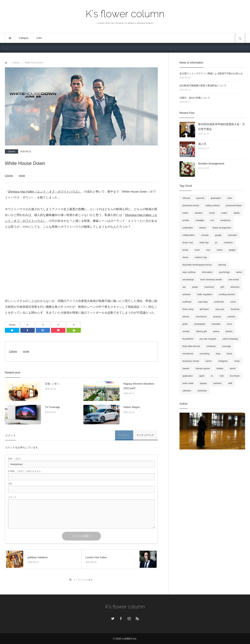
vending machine (227, 294)
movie (22, 176)
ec (212, 376)
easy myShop (189, 272)
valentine (187, 391)
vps (184, 287)
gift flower (204, 309)
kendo (185, 250)
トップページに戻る (83, 580)
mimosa (186, 198)
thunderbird (188, 339)
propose (217, 317)
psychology (224, 272)
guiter (185, 324)
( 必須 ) (15, 459)
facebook (235, 309)
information (207, 272)
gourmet (200, 198)
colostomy (209, 287)
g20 (222, 287)
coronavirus (201, 317)
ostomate (232, 235)
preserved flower (234, 205)
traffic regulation (205, 294)
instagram (223, 361)
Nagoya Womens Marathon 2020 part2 (139, 386)
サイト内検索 (240, 38)
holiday (220, 368)
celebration (188, 228)
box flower (235, 376)
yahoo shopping (230, 339)
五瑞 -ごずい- (52, 384)
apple (202, 376)
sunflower (187, 302)
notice (185, 213)
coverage (226, 346)
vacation (199, 213)
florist (229, 354)
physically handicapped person (197, 265)
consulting (204, 354)
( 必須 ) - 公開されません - (25, 471)
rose (208, 250)
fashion (229, 331)
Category (24, 38)
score (229, 324)
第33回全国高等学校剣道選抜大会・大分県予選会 (221, 127)
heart (197, 250)
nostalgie (200, 220)
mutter (224, 213)
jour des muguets (208, 339)
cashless (217, 383)
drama (216, 331)
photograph (200, 324)
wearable (216, 324)
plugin (195, 287)
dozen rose (188, 242)
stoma (185, 257)
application (188, 376)
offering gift (201, 331)
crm (212, 220)
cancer (208, 361)
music (237, 361)
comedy (205, 235)
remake (186, 331)
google (218, 235)
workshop (202, 391)
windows (187, 294)
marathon (228, 242)
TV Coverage (52, 407)
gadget (232, 250)
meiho (220, 250)
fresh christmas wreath (211, 280)
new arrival (233, 280)
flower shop (188, 309)
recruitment (188, 354)
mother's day (201, 257)
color (230, 198)
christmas (211, 346)
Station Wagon (132, 407)
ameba (186, 220)
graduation (216, 198)
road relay (203, 302)
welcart (186, 317)
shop (218, 354)
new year (220, 309)
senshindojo (188, 280)
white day (204, 242)
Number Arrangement (211, 164)
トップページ (10, 38)
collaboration (188, 235)
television (235, 287)
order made (188, 383)
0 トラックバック (146, 435)
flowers (203, 228)
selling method (213, 205)
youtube (231, 317)
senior (239, 272)
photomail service (191, 205)
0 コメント (124, 435)
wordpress (225, 220)
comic (233, 302)
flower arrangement (222, 228)
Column (12, 151)
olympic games (203, 368)
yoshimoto (219, 302)
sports (233, 368)
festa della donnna (191, 346)
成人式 (202, 144)
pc (216, 242)
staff (230, 383)
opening (222, 265)
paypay (203, 383)
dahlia (237, 213)
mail (221, 376)
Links (39, 38)
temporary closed (191, 361)
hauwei (186, 368)
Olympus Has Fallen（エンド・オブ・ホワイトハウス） (44, 192)
